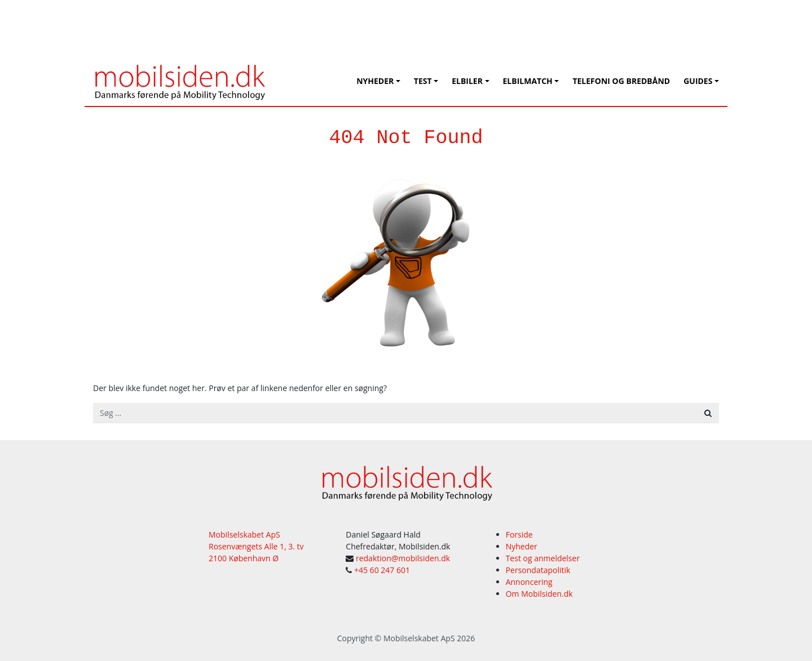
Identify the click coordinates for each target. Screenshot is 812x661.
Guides (698, 81)
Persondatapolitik (538, 570)
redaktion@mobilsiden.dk (403, 558)
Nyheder (375, 81)
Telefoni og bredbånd (621, 81)
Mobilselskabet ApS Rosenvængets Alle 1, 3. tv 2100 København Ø (256, 546)
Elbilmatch (528, 81)
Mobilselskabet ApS (419, 638)
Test (423, 81)
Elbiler (467, 81)
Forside (519, 534)
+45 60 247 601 (382, 570)
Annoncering (529, 582)
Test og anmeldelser (543, 558)
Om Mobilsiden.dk (539, 594)
